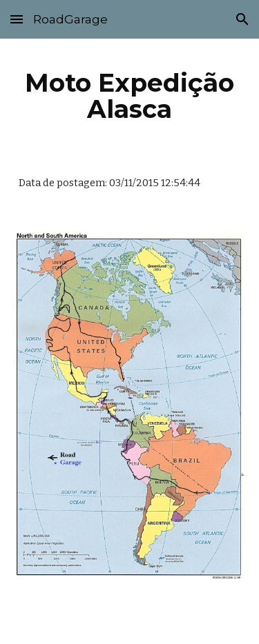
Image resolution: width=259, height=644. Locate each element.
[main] (130, 96)
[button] (17, 19)
